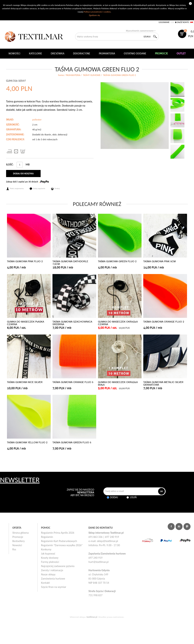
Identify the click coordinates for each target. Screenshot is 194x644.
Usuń (133, 497)
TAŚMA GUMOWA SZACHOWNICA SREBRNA (72, 323)
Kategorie (35, 54)
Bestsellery (19, 541)
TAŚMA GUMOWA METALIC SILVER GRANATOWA (163, 384)
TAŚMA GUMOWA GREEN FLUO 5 (72, 443)
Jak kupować (48, 554)
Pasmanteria (107, 54)
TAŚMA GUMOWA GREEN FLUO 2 (117, 261)
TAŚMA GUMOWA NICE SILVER (25, 382)
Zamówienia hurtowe (53, 579)
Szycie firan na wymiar (54, 587)
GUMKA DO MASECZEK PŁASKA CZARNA (26, 323)
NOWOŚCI (14, 54)
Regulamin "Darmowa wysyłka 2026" (62, 545)
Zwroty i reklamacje (52, 570)
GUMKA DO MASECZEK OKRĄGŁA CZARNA (118, 323)
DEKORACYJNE (82, 54)
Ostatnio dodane (135, 54)
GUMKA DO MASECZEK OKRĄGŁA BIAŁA (118, 384)
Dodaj (114, 497)
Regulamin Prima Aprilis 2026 (58, 533)
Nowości (17, 545)
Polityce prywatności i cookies (97, 12)
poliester (37, 120)
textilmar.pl (92, 617)
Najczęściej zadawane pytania (58, 566)
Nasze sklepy (48, 574)
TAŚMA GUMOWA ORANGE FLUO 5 (73, 382)
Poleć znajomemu (17, 188)
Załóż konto (183, 22)
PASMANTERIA (73, 75)
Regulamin (47, 537)
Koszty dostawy (50, 558)
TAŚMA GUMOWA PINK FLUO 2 (25, 261)
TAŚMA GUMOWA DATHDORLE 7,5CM (70, 263)
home (61, 75)
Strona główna (21, 533)
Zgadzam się (94, 15)
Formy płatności (50, 562)
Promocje (18, 537)
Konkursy (46, 549)
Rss (14, 549)
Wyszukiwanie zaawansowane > (140, 31)
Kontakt (45, 583)
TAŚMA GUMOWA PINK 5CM (159, 261)
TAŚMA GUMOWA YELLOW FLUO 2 (27, 443)
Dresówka (58, 54)
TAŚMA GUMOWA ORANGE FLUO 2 (164, 322)
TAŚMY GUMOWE (92, 75)
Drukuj (57, 188)
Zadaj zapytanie (39, 188)
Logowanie (164, 22)
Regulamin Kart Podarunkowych (59, 541)
